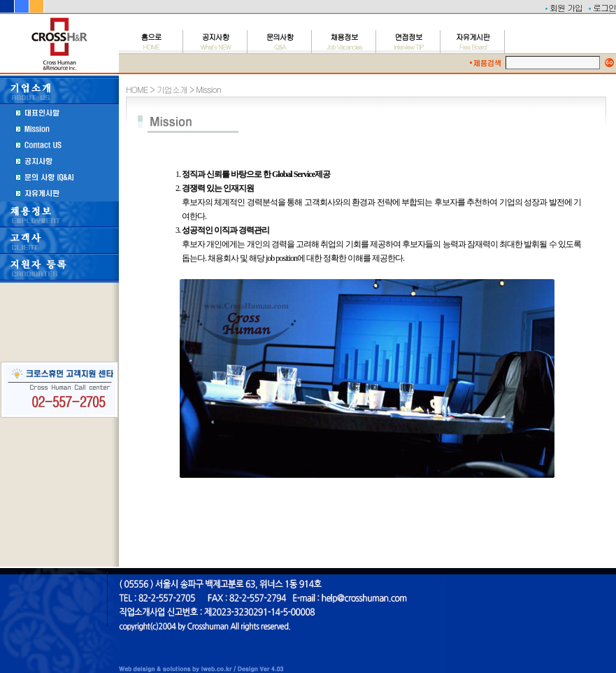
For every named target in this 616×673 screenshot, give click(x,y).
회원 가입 (566, 7)
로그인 (604, 7)
